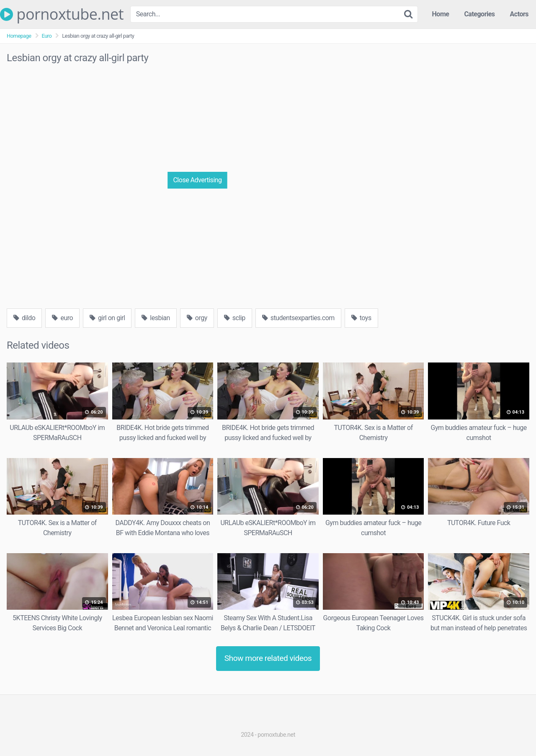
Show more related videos (268, 658)
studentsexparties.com (298, 318)
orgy (197, 318)
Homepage (19, 36)
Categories (479, 14)
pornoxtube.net (62, 14)
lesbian (156, 318)
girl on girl (107, 318)
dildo (24, 318)
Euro (47, 36)
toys (361, 318)
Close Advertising (197, 180)
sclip (235, 318)
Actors (519, 14)
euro (62, 318)
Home (441, 14)
